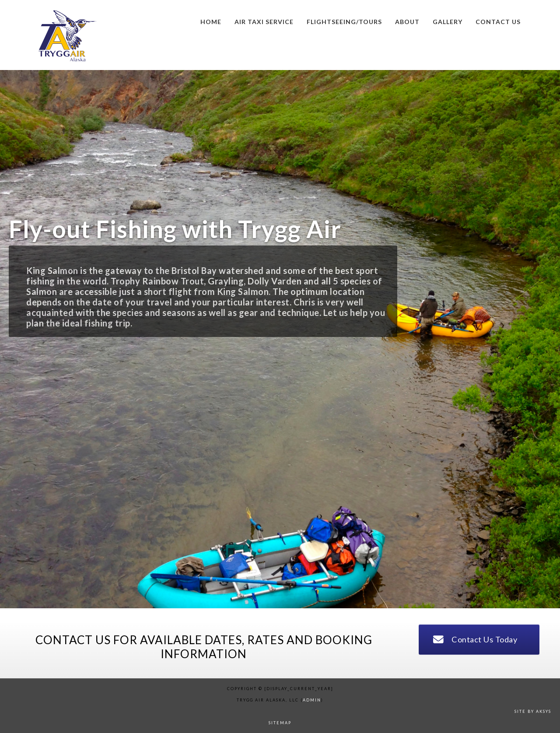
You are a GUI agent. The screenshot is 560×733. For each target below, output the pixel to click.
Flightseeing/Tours (344, 22)
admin (312, 700)
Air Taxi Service (264, 22)
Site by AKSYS (533, 711)
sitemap (280, 723)
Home (211, 22)
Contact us (498, 22)
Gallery (448, 22)
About (407, 22)
